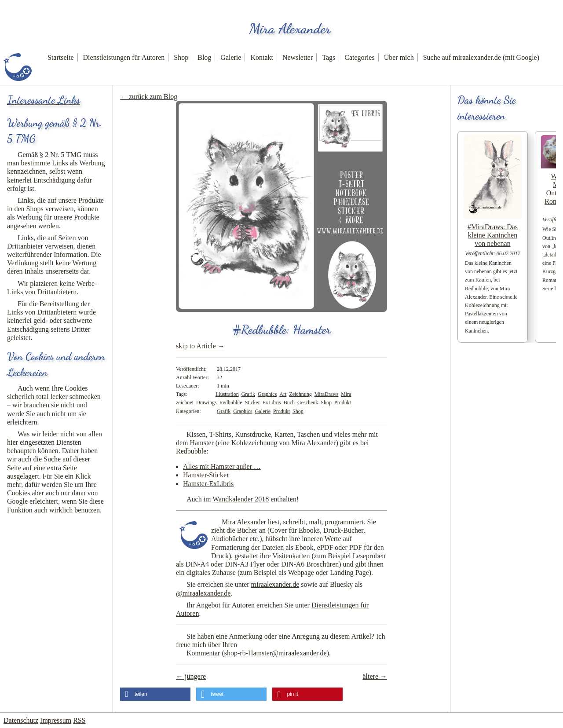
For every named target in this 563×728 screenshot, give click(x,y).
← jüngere (191, 676)
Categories (359, 57)
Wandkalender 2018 (241, 499)
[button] (155, 694)
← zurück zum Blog (149, 97)
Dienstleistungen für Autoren (124, 57)
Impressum (56, 720)
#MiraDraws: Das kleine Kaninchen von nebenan (493, 235)
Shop (181, 57)
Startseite (61, 57)
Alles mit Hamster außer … (222, 466)
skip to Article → (200, 346)
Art (283, 394)
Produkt (343, 402)
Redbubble (231, 402)
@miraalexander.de (203, 593)
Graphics (267, 394)
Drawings (207, 402)
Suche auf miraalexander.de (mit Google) (481, 57)
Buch (289, 402)
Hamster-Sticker (206, 475)
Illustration (227, 394)
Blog (204, 57)
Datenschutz (21, 720)
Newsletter (298, 57)
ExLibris (272, 402)
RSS (79, 720)
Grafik (248, 394)
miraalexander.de (275, 584)
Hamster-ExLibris (208, 484)
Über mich (399, 57)
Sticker (252, 402)
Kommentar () (258, 653)
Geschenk (308, 402)
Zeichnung (300, 394)
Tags (329, 57)
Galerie (231, 57)
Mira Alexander (290, 29)
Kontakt (262, 57)
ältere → (375, 676)
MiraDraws (327, 394)
